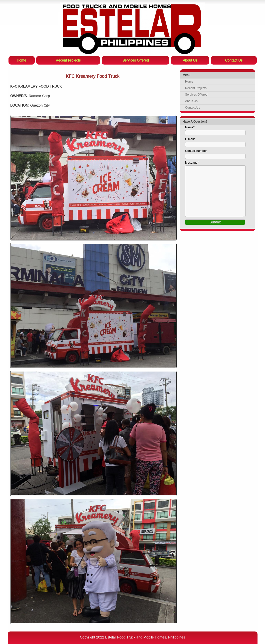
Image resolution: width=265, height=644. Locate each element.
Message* (192, 163)
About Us (191, 101)
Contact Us (193, 108)
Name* (190, 127)
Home (189, 82)
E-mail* (190, 139)
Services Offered (196, 95)
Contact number (196, 151)
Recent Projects (196, 88)
